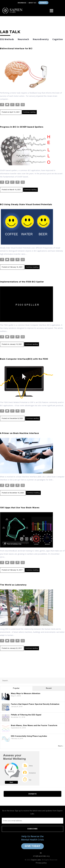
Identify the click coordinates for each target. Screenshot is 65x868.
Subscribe (32, 829)
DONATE (43, 3)
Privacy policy (41, 863)
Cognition (58, 39)
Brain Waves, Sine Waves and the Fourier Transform (34, 725)
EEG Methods (7, 39)
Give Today (32, 846)
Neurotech (23, 39)
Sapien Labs (36, 860)
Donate (33, 794)
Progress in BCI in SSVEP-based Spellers (22, 127)
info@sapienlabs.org (41, 856)
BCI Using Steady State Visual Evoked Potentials (26, 204)
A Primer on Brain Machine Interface (19, 433)
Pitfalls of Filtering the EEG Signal (26, 715)
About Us (32, 3)
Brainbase (22, 3)
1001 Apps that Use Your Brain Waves (20, 508)
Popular (16, 688)
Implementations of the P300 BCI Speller (22, 282)
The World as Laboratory (13, 585)
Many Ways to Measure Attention (26, 693)
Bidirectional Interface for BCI (16, 49)
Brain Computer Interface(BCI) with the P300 (24, 359)
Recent (49, 688)
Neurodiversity (41, 39)
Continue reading (29, 112)
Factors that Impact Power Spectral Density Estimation (35, 704)
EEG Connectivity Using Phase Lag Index (29, 736)
